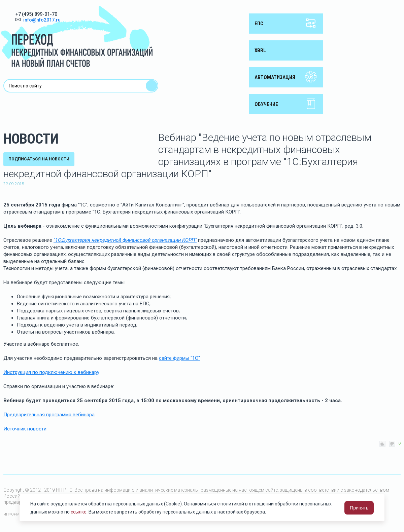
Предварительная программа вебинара (49, 415)
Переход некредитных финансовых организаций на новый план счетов (77, 36)
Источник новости (25, 429)
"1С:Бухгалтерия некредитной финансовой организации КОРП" (125, 240)
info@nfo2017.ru (42, 20)
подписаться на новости (39, 159)
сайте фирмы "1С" (179, 358)
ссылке (79, 512)
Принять (359, 508)
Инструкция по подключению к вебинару (51, 372)
